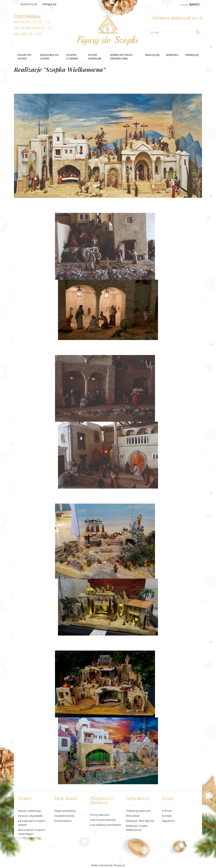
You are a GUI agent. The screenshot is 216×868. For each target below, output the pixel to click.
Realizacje (152, 55)
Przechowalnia (63, 821)
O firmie (167, 811)
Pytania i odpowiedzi (30, 816)
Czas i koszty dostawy (103, 820)
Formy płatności (100, 815)
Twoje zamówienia (65, 811)
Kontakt (167, 816)
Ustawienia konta (64, 816)
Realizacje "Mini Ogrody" (140, 821)
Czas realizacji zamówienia (105, 825)
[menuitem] (25, 57)
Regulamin (168, 821)
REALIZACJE (133, 816)
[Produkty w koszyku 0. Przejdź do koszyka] (187, 4)
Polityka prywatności (138, 811)
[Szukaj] (198, 32)
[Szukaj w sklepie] (175, 32)
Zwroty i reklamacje (29, 811)
